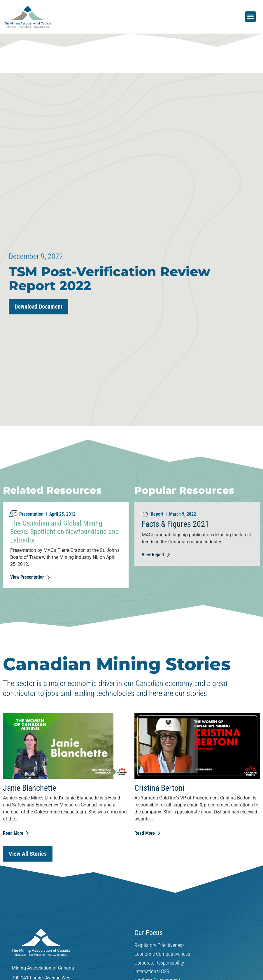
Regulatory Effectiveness (159, 945)
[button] (250, 17)
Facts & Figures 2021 (175, 524)
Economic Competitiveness (162, 954)
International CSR (152, 972)
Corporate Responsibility (159, 963)
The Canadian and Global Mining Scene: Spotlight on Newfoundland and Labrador (65, 532)
